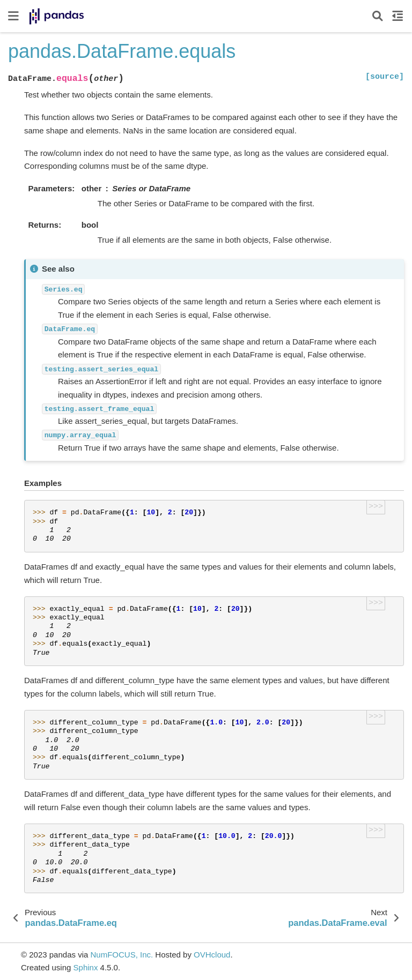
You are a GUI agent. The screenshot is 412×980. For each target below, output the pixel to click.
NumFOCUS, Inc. (122, 955)
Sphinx (86, 967)
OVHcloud (212, 955)
